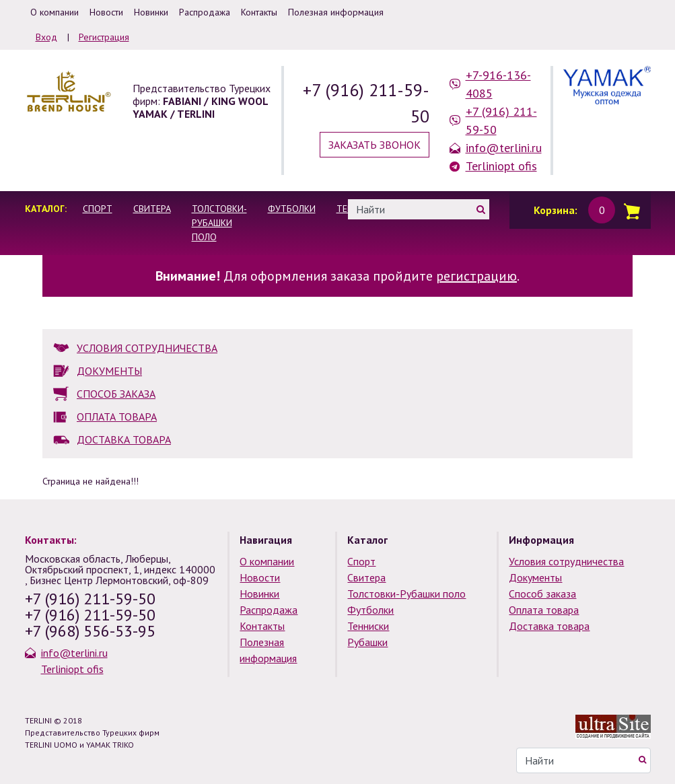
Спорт (98, 209)
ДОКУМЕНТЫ (109, 371)
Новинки (259, 594)
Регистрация (104, 37)
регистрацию (476, 276)
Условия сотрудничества (566, 561)
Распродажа (269, 610)
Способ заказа (542, 594)
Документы (535, 577)
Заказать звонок (375, 145)
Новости (260, 577)
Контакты (262, 626)
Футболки (292, 209)
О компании (267, 561)
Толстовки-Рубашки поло (219, 223)
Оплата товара (544, 610)
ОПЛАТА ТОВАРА (117, 417)
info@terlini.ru (504, 148)
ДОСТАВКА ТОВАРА (124, 439)
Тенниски (368, 626)
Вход (46, 37)
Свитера (152, 209)
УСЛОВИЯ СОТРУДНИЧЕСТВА (147, 348)
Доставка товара (549, 626)
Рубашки (367, 642)
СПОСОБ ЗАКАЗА (116, 394)
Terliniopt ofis (501, 166)
